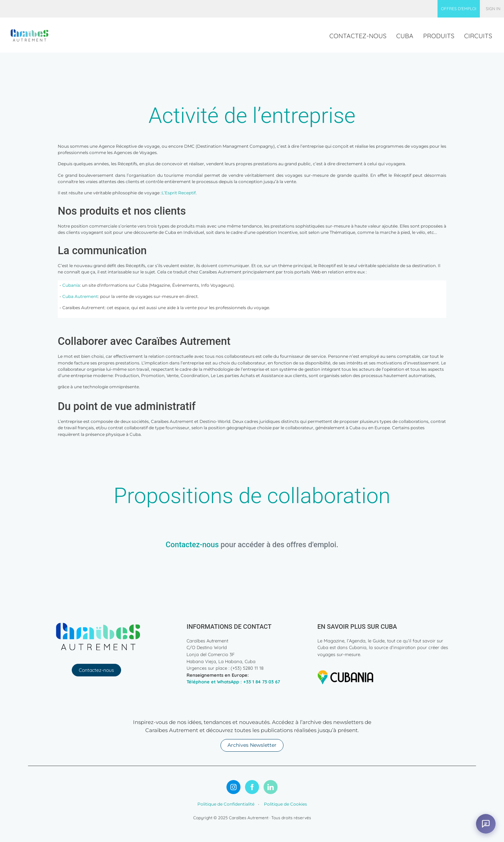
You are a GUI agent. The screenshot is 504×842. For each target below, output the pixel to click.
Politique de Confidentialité (226, 804)
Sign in (493, 9)
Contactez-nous (192, 545)
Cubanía (71, 285)
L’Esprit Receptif (179, 193)
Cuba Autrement (80, 296)
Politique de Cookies (285, 804)
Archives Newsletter (252, 745)
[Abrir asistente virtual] (486, 824)
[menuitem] (459, 9)
